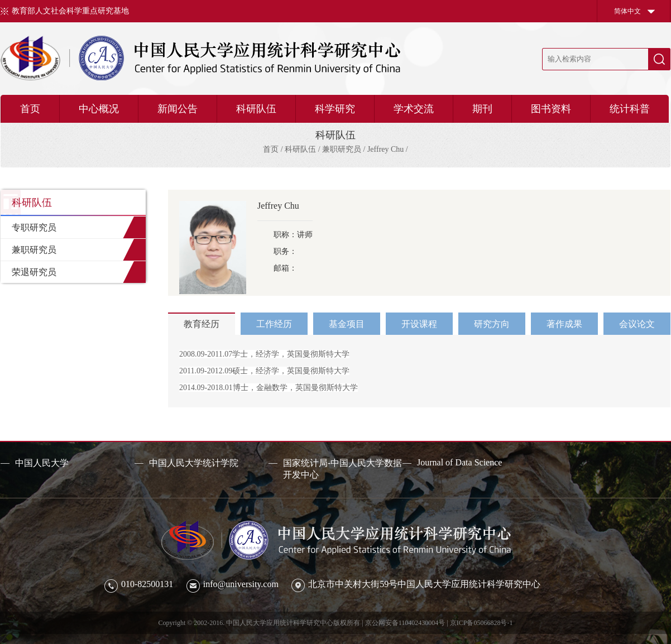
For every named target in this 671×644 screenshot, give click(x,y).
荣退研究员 (34, 272)
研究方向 (492, 324)
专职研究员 (34, 227)
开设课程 (419, 324)
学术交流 (414, 109)
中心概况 (99, 109)
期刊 (482, 109)
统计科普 (630, 109)
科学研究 (335, 109)
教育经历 (202, 324)
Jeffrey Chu (385, 149)
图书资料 (551, 109)
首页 (30, 109)
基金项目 (347, 324)
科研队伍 (256, 109)
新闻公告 (178, 109)
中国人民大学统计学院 (194, 463)
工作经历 (274, 324)
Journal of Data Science (459, 462)
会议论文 (637, 324)
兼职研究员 (342, 149)
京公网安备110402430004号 (405, 623)
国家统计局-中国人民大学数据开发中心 (342, 469)
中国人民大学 (42, 463)
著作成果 (564, 324)
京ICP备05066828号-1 (481, 623)
